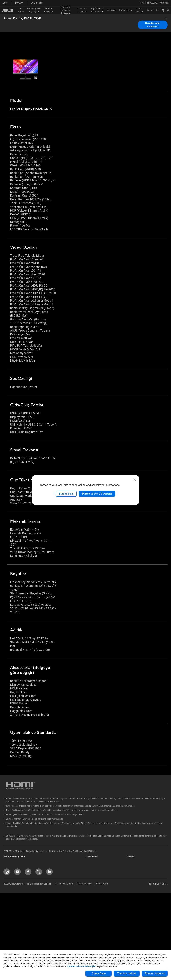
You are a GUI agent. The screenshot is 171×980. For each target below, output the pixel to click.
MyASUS (90, 938)
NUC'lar (7, 924)
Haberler (131, 853)
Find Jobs (131, 913)
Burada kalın (66, 494)
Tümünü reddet (127, 974)
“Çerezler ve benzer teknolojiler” (81, 966)
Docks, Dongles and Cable (57, 941)
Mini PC (7, 929)
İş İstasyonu (9, 909)
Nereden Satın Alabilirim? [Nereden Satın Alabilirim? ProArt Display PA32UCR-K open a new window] (153, 19)
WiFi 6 (47, 883)
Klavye (47, 921)
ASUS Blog (91, 863)
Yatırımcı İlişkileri (135, 863)
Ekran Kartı (9, 944)
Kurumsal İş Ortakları (137, 878)
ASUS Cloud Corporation (139, 893)
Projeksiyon (9, 904)
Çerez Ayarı (99, 974)
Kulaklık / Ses (50, 931)
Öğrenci (7, 884)
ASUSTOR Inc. (134, 888)
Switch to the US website (97, 494)
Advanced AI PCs (94, 873)
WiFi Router (50, 888)
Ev (5, 864)
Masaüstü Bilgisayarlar (14, 919)
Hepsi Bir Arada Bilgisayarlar (17, 914)
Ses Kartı (48, 868)
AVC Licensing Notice (96, 878)
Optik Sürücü (50, 858)
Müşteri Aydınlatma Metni (139, 903)
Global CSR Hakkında (137, 868)
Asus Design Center (95, 848)
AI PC (88, 868)
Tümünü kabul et (155, 974)
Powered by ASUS (136, 883)
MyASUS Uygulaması (96, 928)
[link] (86, 4)
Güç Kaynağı (50, 848)
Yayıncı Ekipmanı (52, 936)
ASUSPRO (91, 853)
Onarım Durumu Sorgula (97, 898)
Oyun (6, 874)
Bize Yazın (90, 913)
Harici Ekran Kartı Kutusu (56, 863)
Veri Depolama (51, 853)
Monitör (7, 899)
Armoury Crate (93, 883)
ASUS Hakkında (134, 848)
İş (4, 869)
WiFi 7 (47, 878)
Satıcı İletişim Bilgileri (96, 943)
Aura (88, 888)
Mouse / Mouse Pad (54, 926)
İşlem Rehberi (133, 908)
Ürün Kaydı (91, 908)
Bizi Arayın (91, 918)
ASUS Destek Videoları (97, 933)
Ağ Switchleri (50, 901)
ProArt (62, 838)
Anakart (7, 939)
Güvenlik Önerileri (94, 923)
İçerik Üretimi (10, 879)
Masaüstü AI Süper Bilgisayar (58, 906)
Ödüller (130, 858)
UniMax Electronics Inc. (138, 898)
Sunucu (47, 911)
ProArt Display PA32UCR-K (22, 13)
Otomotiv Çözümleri (96, 858)
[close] (135, 480)
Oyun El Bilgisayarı (13, 853)
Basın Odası (132, 873)
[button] (5, 4)
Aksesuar (8, 889)
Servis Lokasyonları (95, 903)
